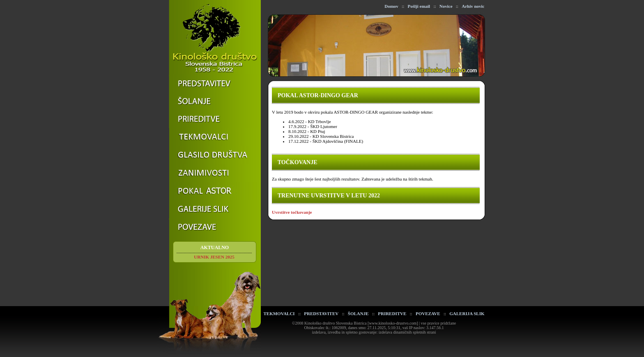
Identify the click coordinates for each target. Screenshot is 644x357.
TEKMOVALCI (279, 314)
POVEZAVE (428, 314)
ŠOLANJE (358, 314)
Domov (391, 6)
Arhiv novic (473, 6)
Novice (446, 6)
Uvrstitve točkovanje (292, 212)
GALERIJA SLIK (467, 314)
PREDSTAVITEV (321, 314)
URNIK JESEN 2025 (214, 257)
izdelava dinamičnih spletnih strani (407, 332)
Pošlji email (419, 6)
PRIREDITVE (392, 314)
